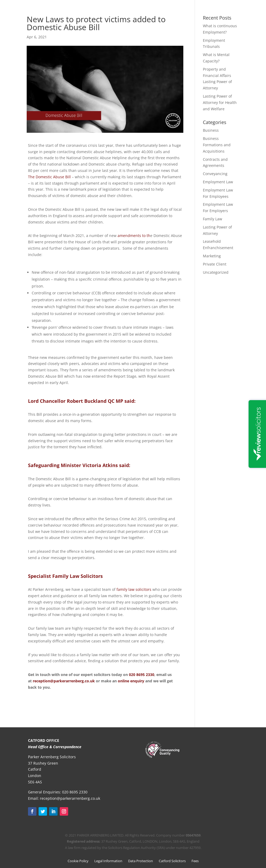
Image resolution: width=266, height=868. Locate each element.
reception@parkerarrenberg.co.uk (64, 681)
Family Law (213, 219)
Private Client (215, 264)
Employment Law (218, 182)
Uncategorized (216, 272)
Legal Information (108, 861)
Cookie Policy (78, 861)
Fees (195, 861)
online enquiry (132, 681)
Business (211, 130)
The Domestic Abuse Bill (49, 177)
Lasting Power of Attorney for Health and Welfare (220, 102)
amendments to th (134, 236)
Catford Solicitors (172, 861)
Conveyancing (215, 174)
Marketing (212, 256)
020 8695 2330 (142, 675)
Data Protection (141, 861)
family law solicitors (134, 589)
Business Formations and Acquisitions (217, 145)
